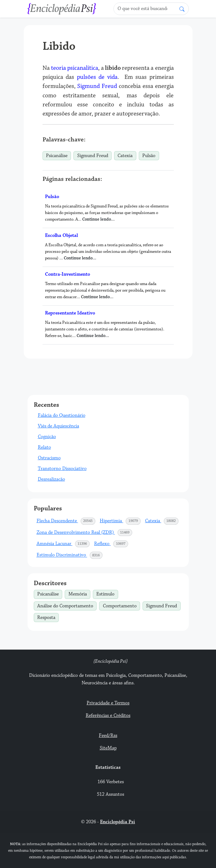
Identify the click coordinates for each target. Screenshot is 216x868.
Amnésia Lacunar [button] (63, 544)
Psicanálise (57, 156)
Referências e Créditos (108, 715)
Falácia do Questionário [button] (62, 415)
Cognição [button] (47, 437)
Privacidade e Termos (108, 703)
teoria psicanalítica (75, 68)
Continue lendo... (98, 219)
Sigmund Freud (97, 86)
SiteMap (108, 748)
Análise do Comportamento (67, 605)
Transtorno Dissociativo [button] (62, 469)
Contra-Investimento (68, 274)
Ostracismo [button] (49, 458)
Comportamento (121, 605)
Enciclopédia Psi (118, 822)
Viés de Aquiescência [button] (58, 426)
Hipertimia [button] (120, 521)
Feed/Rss (108, 735)
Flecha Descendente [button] (66, 521)
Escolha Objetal (61, 235)
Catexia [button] (162, 521)
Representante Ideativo (70, 313)
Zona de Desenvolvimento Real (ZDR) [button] (85, 533)
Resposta (48, 617)
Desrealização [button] (51, 479)
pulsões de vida (97, 77)
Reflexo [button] (111, 544)
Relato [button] (44, 447)
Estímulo (107, 594)
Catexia (125, 156)
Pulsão (149, 156)
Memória (79, 594)
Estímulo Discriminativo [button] (70, 555)
